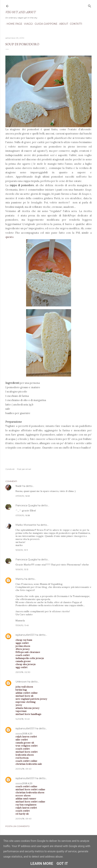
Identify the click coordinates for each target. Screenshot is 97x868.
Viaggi (27, 24)
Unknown (21, 682)
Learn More (42, 864)
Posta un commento (18, 826)
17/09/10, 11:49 (22, 625)
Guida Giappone (45, 24)
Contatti (75, 24)
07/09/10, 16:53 (23, 496)
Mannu (20, 579)
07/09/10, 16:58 (23, 515)
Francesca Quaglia (26, 505)
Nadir (19, 486)
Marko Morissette (26, 525)
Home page (13, 24)
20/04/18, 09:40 (23, 769)
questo (9, 237)
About (62, 24)
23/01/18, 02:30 (23, 672)
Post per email (24, 469)
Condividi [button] (10, 469)
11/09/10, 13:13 (22, 569)
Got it (62, 864)
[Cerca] (90, 5)
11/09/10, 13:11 (22, 550)
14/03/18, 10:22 (23, 719)
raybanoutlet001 (25, 635)
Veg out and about (21, 12)
